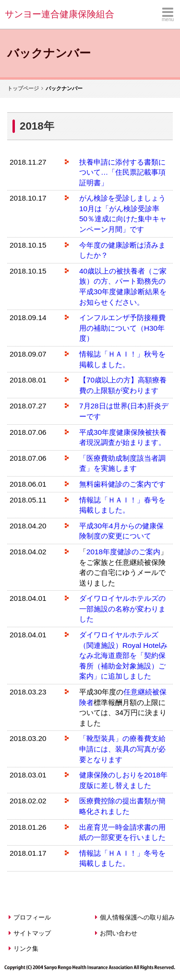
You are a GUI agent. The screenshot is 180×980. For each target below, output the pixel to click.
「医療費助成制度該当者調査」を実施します (122, 463)
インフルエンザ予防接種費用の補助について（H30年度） (122, 328)
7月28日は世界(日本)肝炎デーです (124, 411)
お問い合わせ (116, 933)
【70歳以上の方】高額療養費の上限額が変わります (123, 385)
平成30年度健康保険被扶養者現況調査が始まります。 (123, 437)
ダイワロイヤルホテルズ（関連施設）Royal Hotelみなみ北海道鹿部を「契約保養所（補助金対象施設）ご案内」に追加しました (123, 655)
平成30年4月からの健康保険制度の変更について (121, 531)
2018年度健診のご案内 (123, 552)
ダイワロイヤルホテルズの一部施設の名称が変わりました (122, 609)
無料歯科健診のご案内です (122, 484)
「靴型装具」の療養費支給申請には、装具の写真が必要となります (122, 749)
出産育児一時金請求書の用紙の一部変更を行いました (122, 832)
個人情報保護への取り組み (135, 917)
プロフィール (30, 917)
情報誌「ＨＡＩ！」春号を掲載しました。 (122, 505)
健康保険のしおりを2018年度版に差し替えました (123, 780)
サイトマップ (30, 933)
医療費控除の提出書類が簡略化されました (122, 806)
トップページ (23, 88)
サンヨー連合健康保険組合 (60, 14)
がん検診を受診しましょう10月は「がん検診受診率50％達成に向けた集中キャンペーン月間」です (123, 214)
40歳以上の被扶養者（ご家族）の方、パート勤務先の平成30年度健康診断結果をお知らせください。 (123, 287)
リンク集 (24, 949)
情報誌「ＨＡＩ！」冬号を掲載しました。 (122, 858)
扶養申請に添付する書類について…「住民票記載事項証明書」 (122, 172)
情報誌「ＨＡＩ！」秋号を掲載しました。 (122, 359)
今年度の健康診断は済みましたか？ (122, 250)
